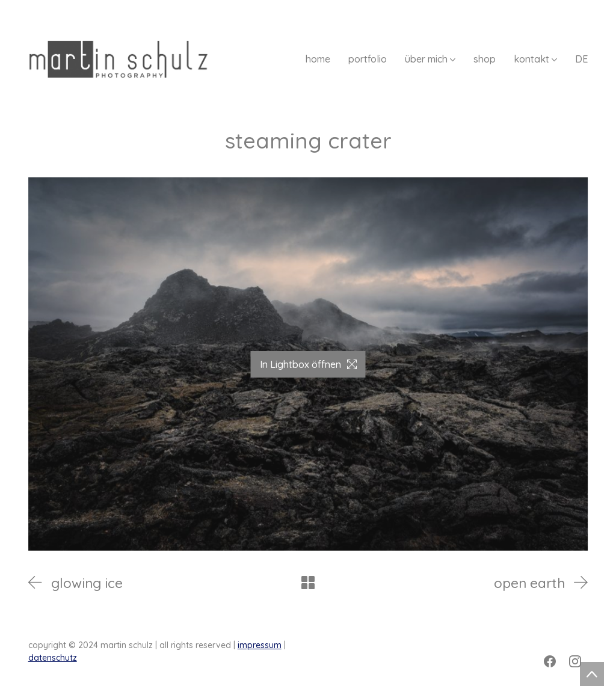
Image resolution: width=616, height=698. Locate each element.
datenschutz (53, 658)
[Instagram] (575, 661)
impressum (260, 645)
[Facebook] (550, 661)
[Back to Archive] (308, 583)
